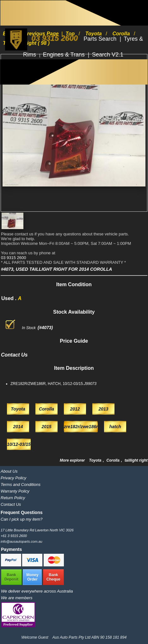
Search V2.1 (108, 55)
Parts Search (101, 39)
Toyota (96, 460)
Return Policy (13, 498)
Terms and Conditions (21, 484)
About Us (9, 471)
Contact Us (11, 504)
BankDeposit (11, 577)
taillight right (136, 460)
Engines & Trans (65, 55)
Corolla (114, 460)
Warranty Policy (15, 491)
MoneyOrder (32, 577)
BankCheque (53, 577)
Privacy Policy (13, 478)
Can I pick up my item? (22, 519)
